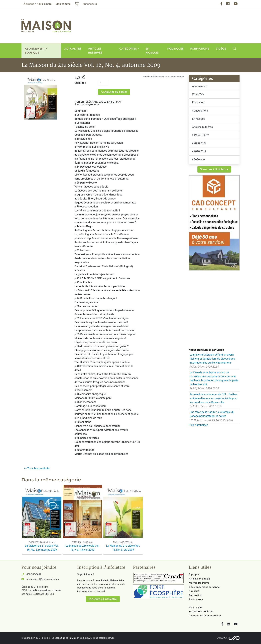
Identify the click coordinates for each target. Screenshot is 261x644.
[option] (42, 520)
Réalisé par (221, 638)
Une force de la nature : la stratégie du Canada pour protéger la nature (212, 414)
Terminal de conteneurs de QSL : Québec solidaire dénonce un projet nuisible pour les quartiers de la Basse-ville (214, 398)
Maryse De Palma (199, 583)
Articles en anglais (199, 579)
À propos (194, 575)
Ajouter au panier (114, 92)
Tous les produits (37, 468)
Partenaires (196, 595)
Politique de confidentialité (205, 616)
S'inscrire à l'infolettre (214, 169)
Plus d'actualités (198, 425)
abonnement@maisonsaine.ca (43, 579)
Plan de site (196, 607)
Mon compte (63, 4)
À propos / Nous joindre (38, 4)
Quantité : (80, 83)
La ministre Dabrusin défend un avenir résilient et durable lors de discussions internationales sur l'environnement (212, 359)
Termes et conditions (201, 611)
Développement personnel (205, 587)
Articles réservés (95, 51)
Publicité (194, 591)
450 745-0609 (34, 574)
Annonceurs (196, 599)
